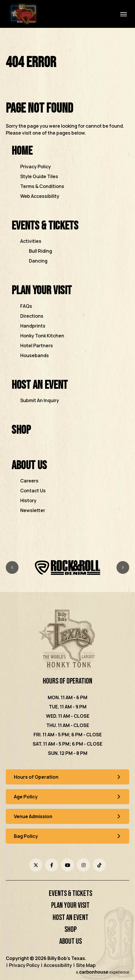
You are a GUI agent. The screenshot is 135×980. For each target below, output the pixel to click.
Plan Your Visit (42, 291)
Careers (29, 481)
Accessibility (58, 965)
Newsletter (33, 510)
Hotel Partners (37, 346)
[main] (67, 292)
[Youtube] (67, 865)
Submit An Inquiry (40, 400)
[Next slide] (123, 567)
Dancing (38, 261)
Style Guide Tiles (39, 176)
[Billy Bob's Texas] (68, 640)
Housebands (35, 355)
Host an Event (40, 385)
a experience (102, 972)
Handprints (33, 326)
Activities (31, 241)
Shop (21, 430)
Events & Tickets (45, 226)
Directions (32, 316)
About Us (29, 465)
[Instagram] (83, 865)
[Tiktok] (99, 865)
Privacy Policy (36, 167)
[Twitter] (36, 865)
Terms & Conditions (42, 186)
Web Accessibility (40, 196)
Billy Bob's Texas (23, 14)
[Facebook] (52, 865)
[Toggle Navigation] (123, 14)
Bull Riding (40, 251)
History (28, 500)
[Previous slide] (12, 567)
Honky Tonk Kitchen (42, 336)
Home (22, 151)
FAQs (26, 306)
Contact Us (33, 491)
